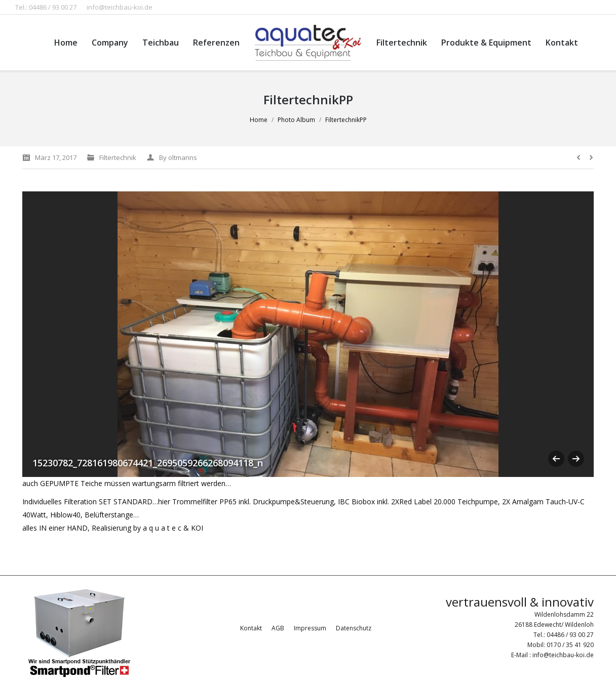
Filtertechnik (118, 157)
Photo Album (296, 120)
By (178, 157)
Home (259, 120)
